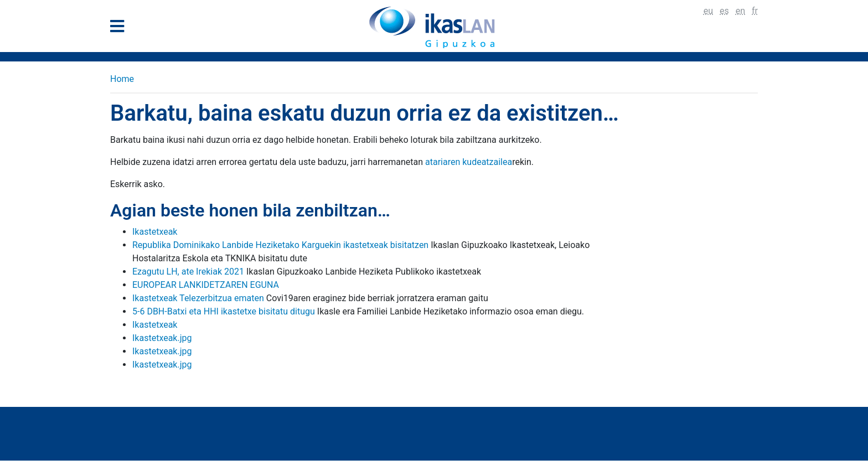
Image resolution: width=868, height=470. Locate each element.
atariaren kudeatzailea (469, 162)
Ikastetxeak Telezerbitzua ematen (198, 298)
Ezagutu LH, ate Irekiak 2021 (188, 272)
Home (122, 79)
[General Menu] (120, 29)
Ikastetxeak (155, 232)
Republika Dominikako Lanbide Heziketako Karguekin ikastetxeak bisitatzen (280, 245)
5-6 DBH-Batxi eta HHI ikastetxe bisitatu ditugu (224, 311)
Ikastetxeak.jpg (162, 338)
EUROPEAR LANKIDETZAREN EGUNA (206, 285)
